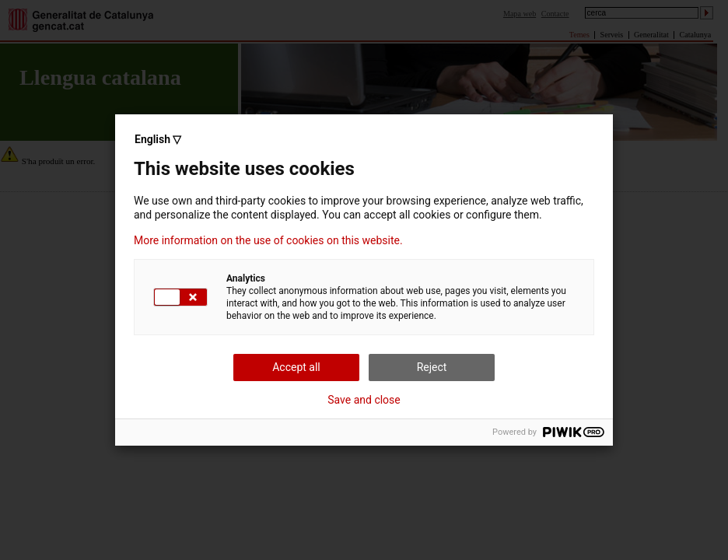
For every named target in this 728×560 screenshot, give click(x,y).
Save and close (364, 400)
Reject (432, 367)
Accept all (296, 367)
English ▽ (158, 139)
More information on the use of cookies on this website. (268, 240)
